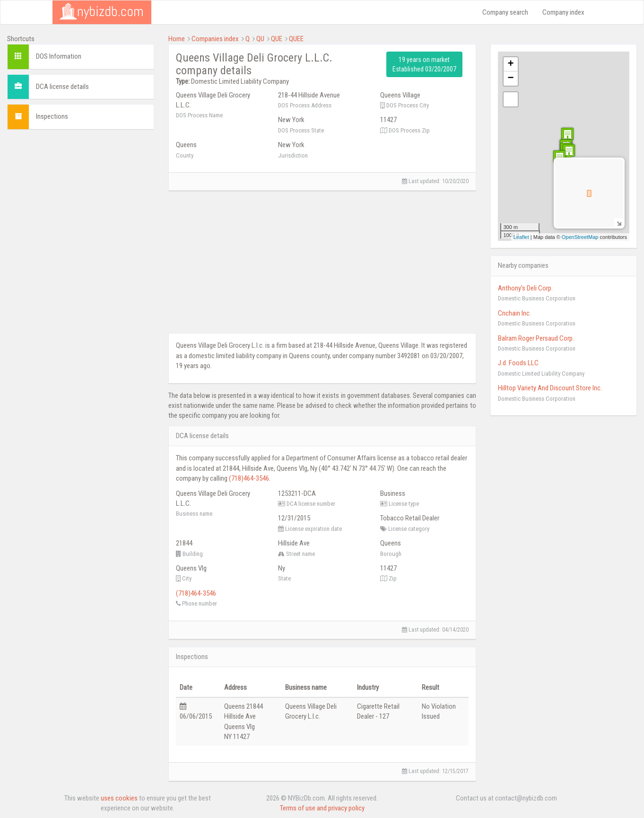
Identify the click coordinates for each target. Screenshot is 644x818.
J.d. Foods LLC (518, 363)
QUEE (296, 39)
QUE (277, 39)
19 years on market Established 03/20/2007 (424, 64)
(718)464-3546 (249, 478)
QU (260, 39)
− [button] (510, 79)
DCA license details (62, 87)
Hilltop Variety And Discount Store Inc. (550, 388)
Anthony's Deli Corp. (525, 288)
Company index (563, 12)
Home (177, 39)
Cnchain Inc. (514, 313)
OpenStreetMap (580, 237)
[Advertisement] (81, 196)
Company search (505, 12)
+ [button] (510, 64)
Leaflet (521, 237)
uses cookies (119, 798)
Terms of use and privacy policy (322, 808)
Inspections (52, 116)
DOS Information (59, 56)
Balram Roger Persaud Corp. (536, 338)
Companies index (215, 39)
